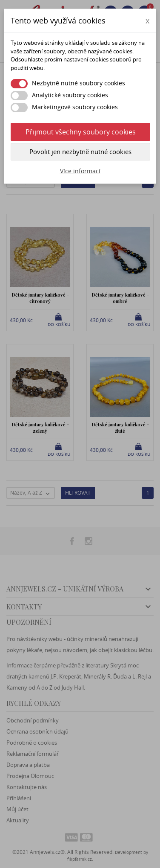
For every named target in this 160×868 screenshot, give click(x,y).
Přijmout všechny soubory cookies (81, 132)
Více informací (80, 171)
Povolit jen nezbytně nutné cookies (80, 151)
